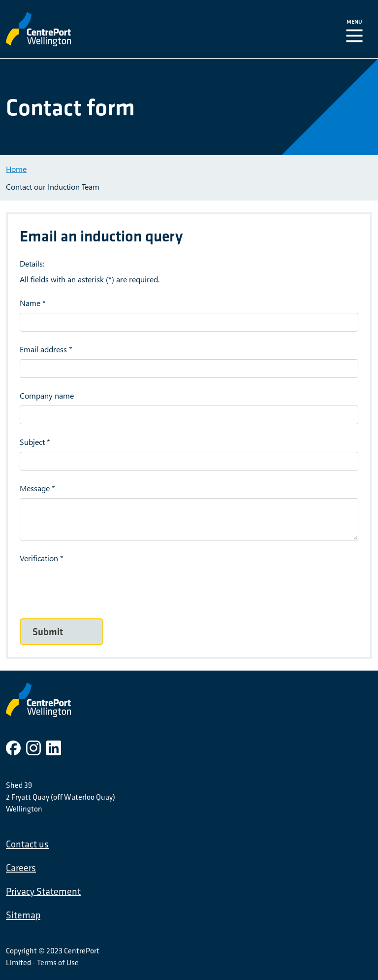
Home (16, 169)
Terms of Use (58, 962)
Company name (47, 395)
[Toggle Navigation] (356, 29)
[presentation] (94, 587)
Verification (39, 558)
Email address (43, 349)
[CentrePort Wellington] (106, 29)
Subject (32, 442)
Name (30, 303)
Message (35, 488)
